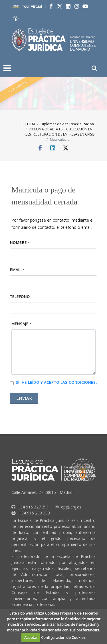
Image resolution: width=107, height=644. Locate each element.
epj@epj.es (71, 507)
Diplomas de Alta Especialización (67, 124)
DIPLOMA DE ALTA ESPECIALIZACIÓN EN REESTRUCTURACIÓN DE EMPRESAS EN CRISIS (59, 132)
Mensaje (22, 324)
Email (17, 270)
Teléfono (20, 297)
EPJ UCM (28, 124)
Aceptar (31, 637)
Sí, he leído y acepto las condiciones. (56, 382)
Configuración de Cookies (63, 637)
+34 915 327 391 (33, 507)
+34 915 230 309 (34, 513)
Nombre (20, 243)
